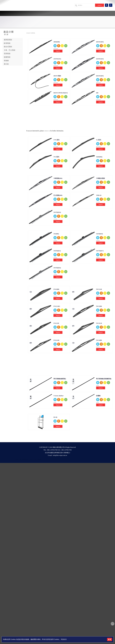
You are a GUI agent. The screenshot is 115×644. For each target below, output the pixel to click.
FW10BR (56, 289)
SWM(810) (100, 234)
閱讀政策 (64, 639)
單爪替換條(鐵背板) (60, 379)
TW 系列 (56, 157)
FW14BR (99, 340)
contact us (47, 131)
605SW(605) (100, 76)
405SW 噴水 (57, 76)
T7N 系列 (56, 140)
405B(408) (57, 42)
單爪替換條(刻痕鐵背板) (104, 379)
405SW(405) (100, 42)
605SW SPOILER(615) (61, 93)
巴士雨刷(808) (58, 195)
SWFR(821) (57, 251)
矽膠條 (98, 396)
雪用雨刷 (7, 54)
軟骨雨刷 (7, 43)
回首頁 (37, 13)
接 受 (110, 639)
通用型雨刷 (8, 40)
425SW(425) (100, 59)
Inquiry (58, 51)
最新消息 (63, 13)
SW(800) (56, 234)
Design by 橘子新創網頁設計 (22, 459)
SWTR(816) (57, 212)
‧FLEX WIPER (31, 33)
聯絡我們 (77, 13)
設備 (70, 13)
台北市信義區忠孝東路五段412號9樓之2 (57, 453)
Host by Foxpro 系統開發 (36, 459)
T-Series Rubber (58, 396)
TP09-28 (99, 195)
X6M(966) (99, 157)
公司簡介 (45, 13)
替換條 (6, 61)
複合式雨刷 (8, 47)
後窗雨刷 (7, 57)
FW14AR (56, 340)
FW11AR (99, 289)
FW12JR (56, 323)
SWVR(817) (100, 251)
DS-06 (55, 417)
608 (97, 93)
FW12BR (99, 306)
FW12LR (99, 323)
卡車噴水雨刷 (100, 178)
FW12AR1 (57, 306)
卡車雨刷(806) (58, 178)
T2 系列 (99, 140)
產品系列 (53, 13)
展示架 (6, 64)
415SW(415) (57, 59)
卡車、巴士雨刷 (10, 50)
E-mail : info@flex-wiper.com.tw (57, 455)
